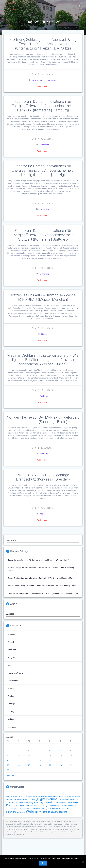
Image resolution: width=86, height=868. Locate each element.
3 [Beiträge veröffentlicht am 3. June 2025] (18, 751)
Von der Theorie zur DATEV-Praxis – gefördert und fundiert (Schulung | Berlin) (43, 420)
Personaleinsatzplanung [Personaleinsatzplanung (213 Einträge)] (37, 809)
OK (43, 863)
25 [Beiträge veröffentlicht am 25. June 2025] (29, 765)
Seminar (11, 696)
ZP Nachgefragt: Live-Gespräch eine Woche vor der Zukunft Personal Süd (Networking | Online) (41, 569)
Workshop (12, 727)
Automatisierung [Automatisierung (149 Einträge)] (60, 796)
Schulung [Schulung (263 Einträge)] (56, 809)
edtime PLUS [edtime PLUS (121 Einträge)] (74, 800)
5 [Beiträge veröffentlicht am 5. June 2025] (39, 751)
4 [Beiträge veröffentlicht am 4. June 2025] (29, 751)
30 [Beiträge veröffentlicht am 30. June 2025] (8, 770)
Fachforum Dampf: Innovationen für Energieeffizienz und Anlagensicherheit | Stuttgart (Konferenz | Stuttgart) (43, 235)
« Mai (8, 776)
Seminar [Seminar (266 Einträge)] (66, 808)
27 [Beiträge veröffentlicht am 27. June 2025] (50, 765)
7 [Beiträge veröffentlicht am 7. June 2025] (60, 751)
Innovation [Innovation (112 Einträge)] (48, 803)
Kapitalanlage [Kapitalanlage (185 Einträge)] (72, 803)
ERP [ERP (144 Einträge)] (8, 803)
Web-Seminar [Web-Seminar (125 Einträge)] (21, 812)
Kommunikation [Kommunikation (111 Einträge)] (14, 806)
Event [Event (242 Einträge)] (18, 802)
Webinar (44, 396)
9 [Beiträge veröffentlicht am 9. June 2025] (7, 756)
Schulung (44, 454)
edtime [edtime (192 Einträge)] (67, 800)
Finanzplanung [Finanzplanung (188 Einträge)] (27, 803)
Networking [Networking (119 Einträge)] (22, 809)
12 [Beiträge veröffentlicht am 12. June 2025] (40, 756)
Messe (44, 334)
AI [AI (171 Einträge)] (7, 796)
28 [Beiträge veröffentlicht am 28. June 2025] (61, 765)
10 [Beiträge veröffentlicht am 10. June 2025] (18, 756)
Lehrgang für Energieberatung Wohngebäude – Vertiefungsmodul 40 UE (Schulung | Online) (43, 593)
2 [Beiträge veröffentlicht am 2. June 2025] (7, 751)
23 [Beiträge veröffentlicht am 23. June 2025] (8, 765)
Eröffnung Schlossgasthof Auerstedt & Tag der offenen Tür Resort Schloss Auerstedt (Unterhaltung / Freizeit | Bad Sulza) (43, 44)
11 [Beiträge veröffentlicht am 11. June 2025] (29, 756)
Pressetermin (13, 681)
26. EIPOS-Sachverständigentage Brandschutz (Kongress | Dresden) (43, 478)
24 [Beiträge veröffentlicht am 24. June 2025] (18, 765)
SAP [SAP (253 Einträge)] (50, 809)
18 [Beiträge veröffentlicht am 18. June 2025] (29, 760)
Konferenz (44, 145)
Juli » (13, 776)
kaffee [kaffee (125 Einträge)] (64, 803)
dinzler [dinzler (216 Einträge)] (61, 800)
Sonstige (11, 704)
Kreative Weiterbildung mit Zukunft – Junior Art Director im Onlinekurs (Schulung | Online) (42, 586)
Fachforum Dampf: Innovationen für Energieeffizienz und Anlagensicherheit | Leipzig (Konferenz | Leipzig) (43, 170)
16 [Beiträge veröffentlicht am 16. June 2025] (8, 760)
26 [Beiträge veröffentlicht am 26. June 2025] (40, 765)
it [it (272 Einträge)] (52, 802)
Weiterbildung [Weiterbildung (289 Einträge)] (46, 812)
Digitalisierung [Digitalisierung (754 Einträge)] (47, 799)
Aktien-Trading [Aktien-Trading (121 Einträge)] (13, 796)
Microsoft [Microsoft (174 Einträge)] (71, 806)
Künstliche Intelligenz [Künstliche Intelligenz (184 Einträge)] (34, 806)
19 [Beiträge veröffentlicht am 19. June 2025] (40, 760)
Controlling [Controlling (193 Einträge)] (32, 800)
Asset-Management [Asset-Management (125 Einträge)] (47, 796)
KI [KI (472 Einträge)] (7, 805)
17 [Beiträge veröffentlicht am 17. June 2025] (18, 760)
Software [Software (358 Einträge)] (11, 812)
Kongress (44, 515)
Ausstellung (12, 642)
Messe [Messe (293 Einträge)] (63, 806)
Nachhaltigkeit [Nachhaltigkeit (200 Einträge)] (12, 809)
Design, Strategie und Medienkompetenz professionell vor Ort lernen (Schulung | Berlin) (42, 578)
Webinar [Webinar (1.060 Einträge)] (32, 811)
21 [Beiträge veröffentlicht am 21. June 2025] (61, 760)
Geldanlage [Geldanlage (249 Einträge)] (39, 802)
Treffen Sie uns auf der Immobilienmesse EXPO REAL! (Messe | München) (43, 297)
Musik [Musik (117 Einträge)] (77, 806)
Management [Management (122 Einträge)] (47, 806)
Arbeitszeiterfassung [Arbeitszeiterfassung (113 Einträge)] (34, 796)
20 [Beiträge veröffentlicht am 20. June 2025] (50, 760)
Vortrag (11, 712)
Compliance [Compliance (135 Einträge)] (23, 800)
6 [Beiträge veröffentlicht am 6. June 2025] (50, 751)
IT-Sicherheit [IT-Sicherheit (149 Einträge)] (57, 803)
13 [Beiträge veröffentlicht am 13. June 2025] (50, 756)
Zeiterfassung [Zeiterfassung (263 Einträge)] (60, 812)
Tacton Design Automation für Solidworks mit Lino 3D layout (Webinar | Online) (38, 560)
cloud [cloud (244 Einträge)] (16, 799)
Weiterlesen (43, 86)
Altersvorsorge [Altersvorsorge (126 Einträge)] (22, 796)
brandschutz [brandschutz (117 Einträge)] (70, 796)
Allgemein (12, 634)
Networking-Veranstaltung (44, 80)
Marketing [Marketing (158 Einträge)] (55, 806)
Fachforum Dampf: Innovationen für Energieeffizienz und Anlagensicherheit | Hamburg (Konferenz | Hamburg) (43, 106)
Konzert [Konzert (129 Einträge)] (22, 806)
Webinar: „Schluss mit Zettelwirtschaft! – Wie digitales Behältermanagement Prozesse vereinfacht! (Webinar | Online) (43, 360)
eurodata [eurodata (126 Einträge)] (12, 803)
